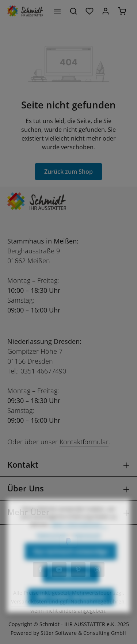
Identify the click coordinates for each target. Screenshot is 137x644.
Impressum (87, 546)
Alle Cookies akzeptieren (71, 608)
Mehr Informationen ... (79, 536)
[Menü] (57, 11)
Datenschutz (52, 546)
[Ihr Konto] (106, 11)
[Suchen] (73, 11)
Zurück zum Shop (68, 172)
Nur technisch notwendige (71, 563)
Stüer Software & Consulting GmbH (83, 633)
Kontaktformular (84, 442)
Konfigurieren (71, 586)
